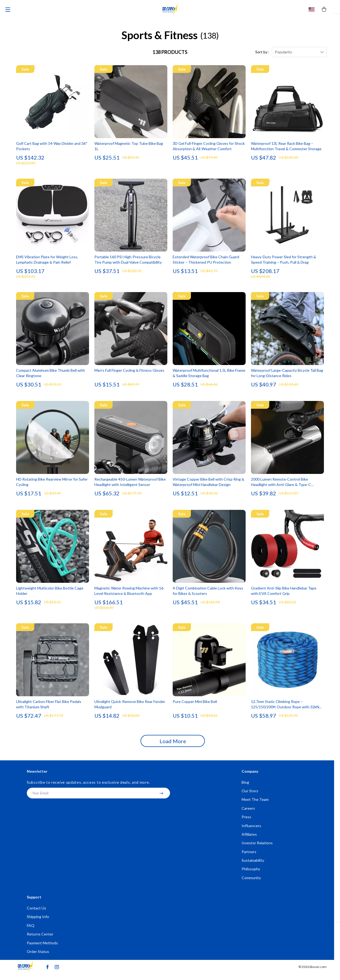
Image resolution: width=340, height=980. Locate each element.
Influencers (251, 830)
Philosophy (251, 874)
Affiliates (249, 839)
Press (246, 821)
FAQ (31, 931)
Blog (245, 786)
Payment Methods (42, 949)
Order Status (38, 958)
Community (251, 883)
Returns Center (40, 940)
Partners (249, 856)
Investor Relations (257, 848)
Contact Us (36, 914)
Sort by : (262, 56)
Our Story (250, 795)
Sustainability (253, 865)
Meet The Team (255, 803)
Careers (248, 812)
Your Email (40, 796)
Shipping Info (38, 922)
